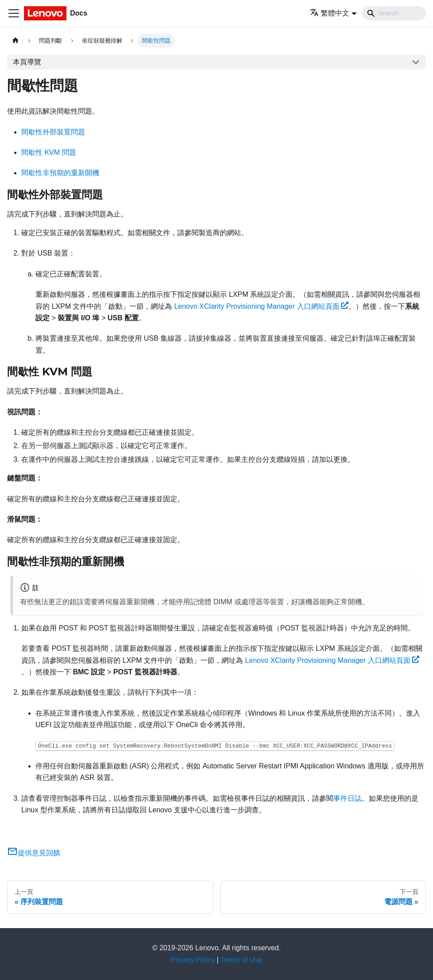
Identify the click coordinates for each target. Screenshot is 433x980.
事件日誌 (347, 798)
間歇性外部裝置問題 (53, 132)
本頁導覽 (27, 62)
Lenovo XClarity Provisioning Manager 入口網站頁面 (261, 306)
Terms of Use (242, 960)
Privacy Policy (193, 960)
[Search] (394, 13)
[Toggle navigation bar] (14, 13)
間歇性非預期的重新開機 (60, 173)
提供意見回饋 (34, 853)
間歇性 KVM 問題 (49, 152)
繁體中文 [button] (330, 13)
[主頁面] (16, 41)
